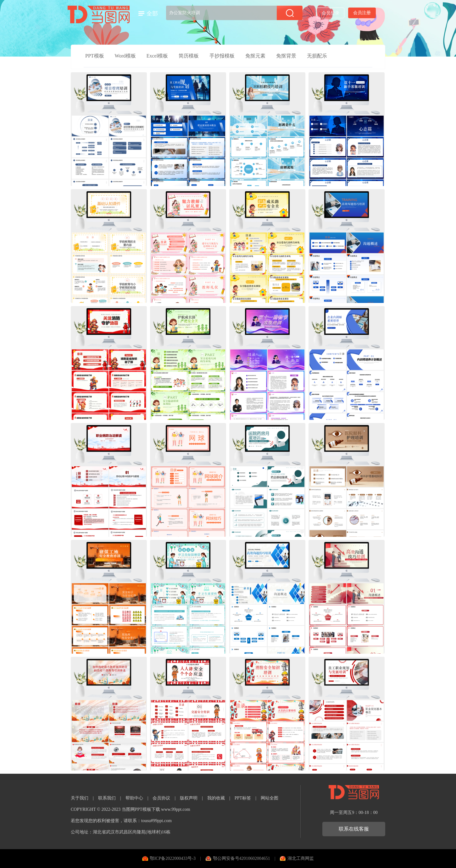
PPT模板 (95, 56)
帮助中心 (134, 798)
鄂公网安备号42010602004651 (242, 858)
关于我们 (80, 798)
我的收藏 (216, 798)
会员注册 (362, 13)
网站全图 (270, 798)
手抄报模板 (222, 56)
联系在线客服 (354, 829)
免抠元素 (255, 56)
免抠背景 (286, 56)
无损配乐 (317, 56)
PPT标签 (243, 798)
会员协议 (161, 798)
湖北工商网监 (301, 858)
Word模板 (125, 56)
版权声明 (189, 798)
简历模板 (189, 56)
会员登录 (331, 13)
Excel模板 (157, 56)
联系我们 (107, 798)
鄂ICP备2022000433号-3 (172, 858)
